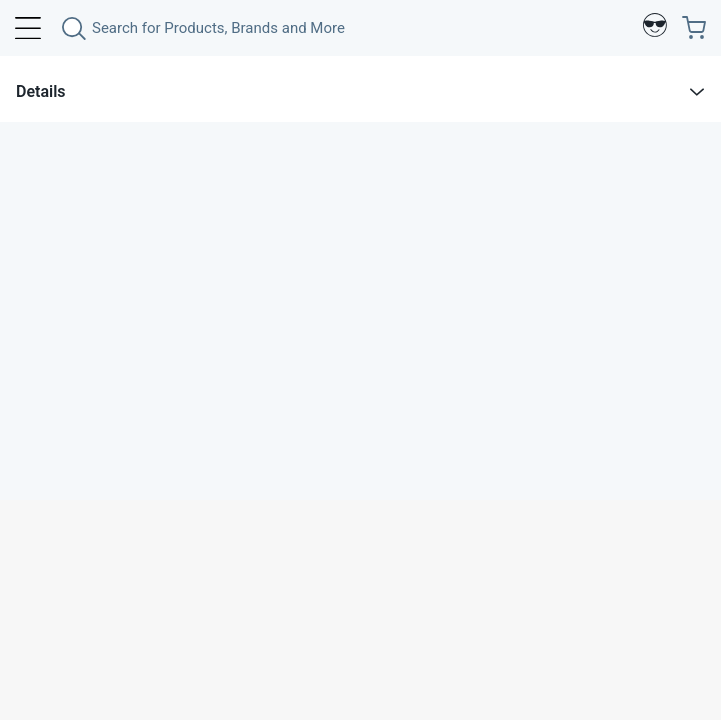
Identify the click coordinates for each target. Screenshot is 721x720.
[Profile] (655, 28)
